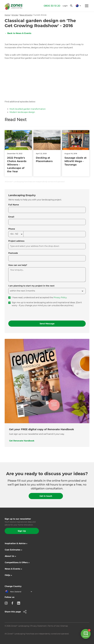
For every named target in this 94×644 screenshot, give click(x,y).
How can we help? (18, 265)
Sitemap (64, 626)
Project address (16, 241)
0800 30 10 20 (52, 6)
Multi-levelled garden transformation (28, 109)
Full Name (14, 205)
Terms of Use (54, 626)
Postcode (13, 253)
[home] (14, 6)
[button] (77, 6)
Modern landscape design (22, 112)
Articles (15, 15)
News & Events (26, 15)
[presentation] (27, 314)
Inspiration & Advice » (16, 543)
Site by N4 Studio (12, 638)
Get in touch (46, 496)
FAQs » (8, 575)
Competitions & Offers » (17, 562)
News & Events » (13, 569)
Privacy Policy (60, 298)
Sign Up (22, 531)
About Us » (10, 556)
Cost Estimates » (13, 550)
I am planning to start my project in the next (31, 286)
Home (7, 15)
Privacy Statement (38, 626)
